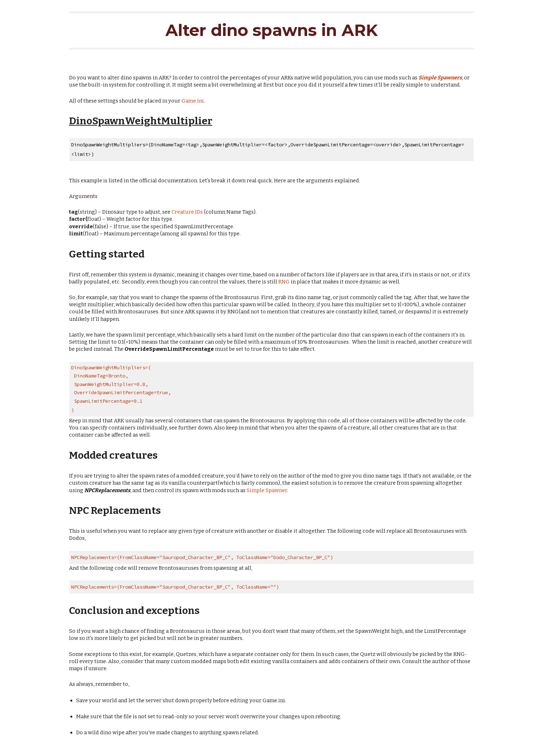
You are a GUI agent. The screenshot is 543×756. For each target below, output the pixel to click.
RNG (284, 282)
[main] (271, 31)
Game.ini (193, 101)
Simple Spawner (267, 490)
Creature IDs (187, 212)
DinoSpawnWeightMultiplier (141, 121)
